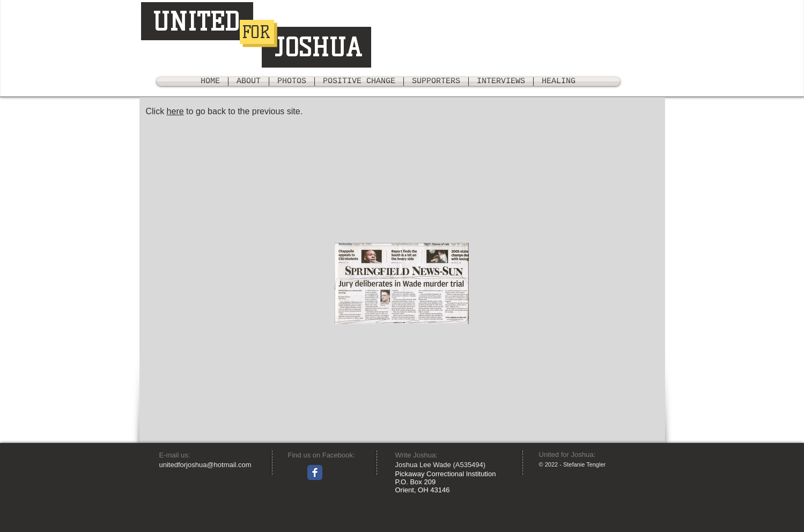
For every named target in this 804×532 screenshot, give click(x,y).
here (175, 111)
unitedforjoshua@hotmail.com (205, 465)
